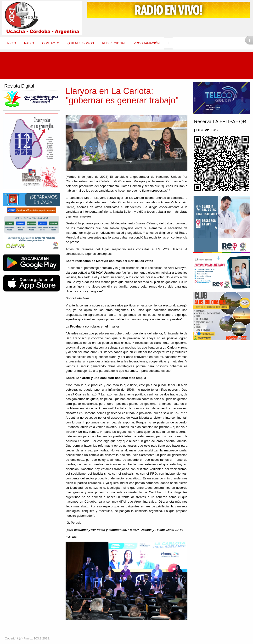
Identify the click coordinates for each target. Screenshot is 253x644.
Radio (29, 43)
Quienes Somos (81, 43)
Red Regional (114, 43)
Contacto (51, 43)
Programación (146, 43)
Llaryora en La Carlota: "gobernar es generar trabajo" (122, 96)
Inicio (11, 43)
